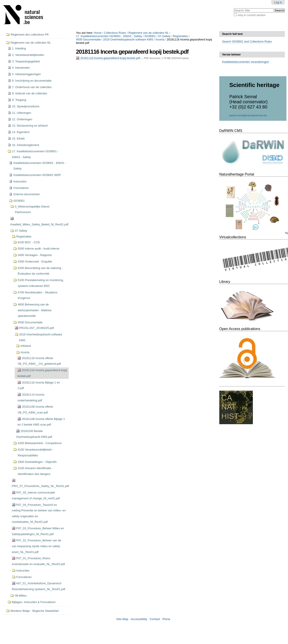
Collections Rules (115, 33)
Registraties (180, 36)
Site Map (122, 619)
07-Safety (164, 36)
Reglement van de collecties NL (149, 33)
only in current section (252, 15)
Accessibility (139, 619)
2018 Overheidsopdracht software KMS (128, 39)
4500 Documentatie (88, 39)
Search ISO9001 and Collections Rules (247, 41)
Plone (166, 619)
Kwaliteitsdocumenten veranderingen (246, 62)
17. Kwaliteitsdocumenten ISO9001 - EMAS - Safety (109, 36)
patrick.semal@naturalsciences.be (248, 115)
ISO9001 (150, 36)
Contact (155, 619)
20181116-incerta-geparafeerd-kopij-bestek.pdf (108, 58)
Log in (278, 2)
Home (98, 33)
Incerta (160, 39)
